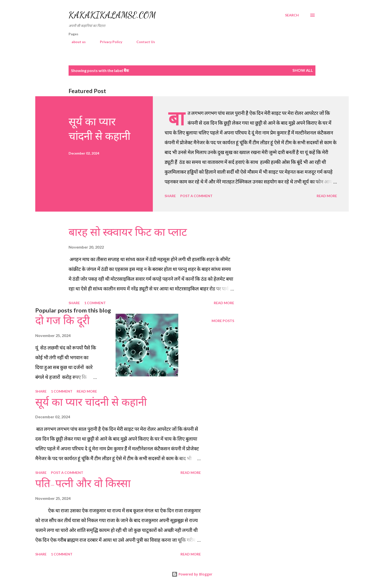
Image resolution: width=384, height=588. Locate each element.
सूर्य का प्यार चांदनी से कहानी (91, 402)
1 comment (95, 303)
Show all (303, 70)
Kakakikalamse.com (112, 15)
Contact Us (143, 42)
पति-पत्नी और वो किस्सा (83, 484)
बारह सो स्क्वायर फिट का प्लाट (128, 232)
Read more (327, 196)
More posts (223, 321)
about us (76, 42)
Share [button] (170, 196)
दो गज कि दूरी (62, 321)
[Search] (292, 15)
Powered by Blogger (192, 574)
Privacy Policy (108, 42)
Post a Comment (196, 196)
